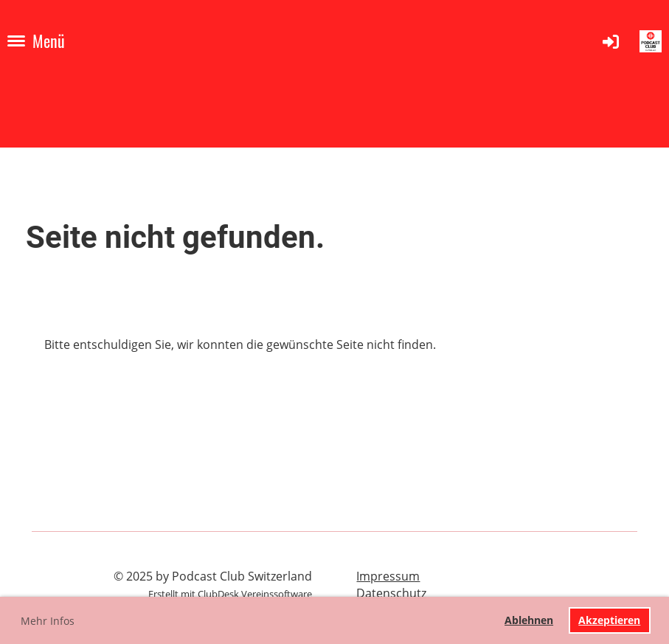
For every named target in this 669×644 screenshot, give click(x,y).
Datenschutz (391, 593)
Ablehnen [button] (529, 620)
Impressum (388, 576)
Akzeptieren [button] (609, 620)
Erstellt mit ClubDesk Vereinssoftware (230, 594)
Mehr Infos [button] (48, 621)
